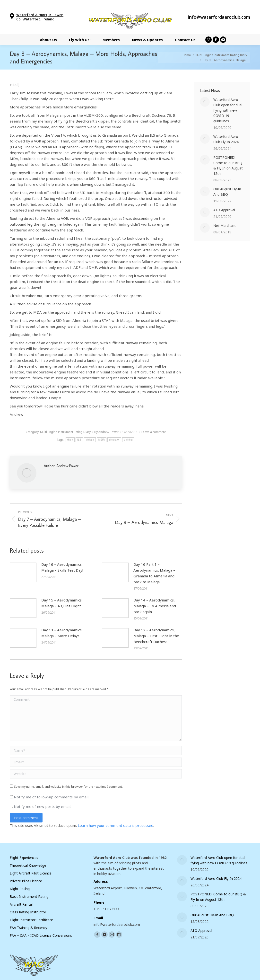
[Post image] (23, 572)
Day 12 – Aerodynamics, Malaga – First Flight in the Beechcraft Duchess (156, 636)
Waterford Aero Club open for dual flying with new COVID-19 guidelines (228, 110)
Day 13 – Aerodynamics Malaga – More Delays (61, 633)
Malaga (90, 440)
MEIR (102, 440)
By (106, 432)
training (128, 440)
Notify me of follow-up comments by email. (52, 797)
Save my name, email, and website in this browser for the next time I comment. (68, 787)
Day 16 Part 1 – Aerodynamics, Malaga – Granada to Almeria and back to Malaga (154, 573)
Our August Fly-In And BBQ (227, 192)
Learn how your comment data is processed (116, 825)
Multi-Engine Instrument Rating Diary (65, 432)
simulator (114, 440)
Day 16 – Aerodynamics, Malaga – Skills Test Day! (62, 567)
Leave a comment (154, 432)
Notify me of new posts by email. (43, 806)
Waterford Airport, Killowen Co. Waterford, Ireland (40, 17)
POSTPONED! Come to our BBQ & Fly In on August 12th (228, 165)
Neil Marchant (225, 225)
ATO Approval (224, 210)
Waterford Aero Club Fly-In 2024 (226, 139)
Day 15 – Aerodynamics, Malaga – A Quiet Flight (62, 603)
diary (70, 440)
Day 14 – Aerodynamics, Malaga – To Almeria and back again (155, 606)
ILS (79, 440)
